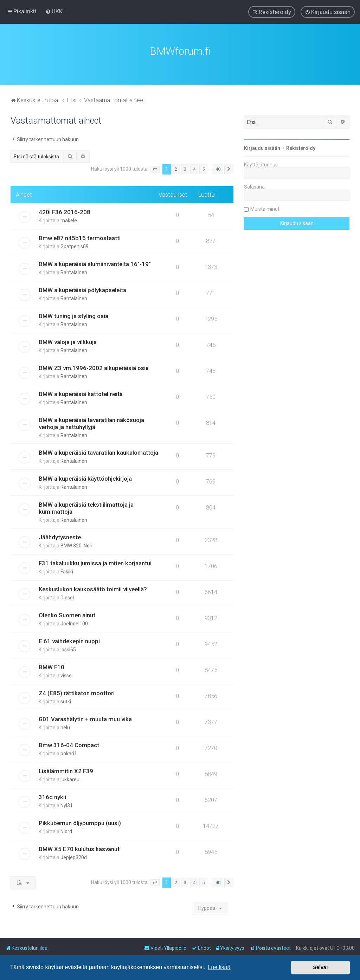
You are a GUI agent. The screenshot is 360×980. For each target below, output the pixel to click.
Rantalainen (74, 272)
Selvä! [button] (320, 967)
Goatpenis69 (75, 246)
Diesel (67, 597)
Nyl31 (67, 805)
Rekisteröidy (301, 147)
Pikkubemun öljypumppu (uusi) (80, 822)
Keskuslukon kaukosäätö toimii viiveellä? (93, 588)
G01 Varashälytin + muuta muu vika (85, 718)
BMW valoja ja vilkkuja (68, 341)
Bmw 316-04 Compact (69, 744)
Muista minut (265, 208)
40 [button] (218, 169)
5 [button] (203, 169)
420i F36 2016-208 (65, 211)
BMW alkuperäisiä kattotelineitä (81, 393)
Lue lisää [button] (219, 967)
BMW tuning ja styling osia (73, 315)
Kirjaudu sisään (262, 147)
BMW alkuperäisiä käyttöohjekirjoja (85, 478)
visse (66, 675)
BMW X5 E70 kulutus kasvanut (79, 848)
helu (65, 727)
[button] (155, 169)
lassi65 (68, 649)
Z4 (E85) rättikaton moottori (77, 692)
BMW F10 (52, 666)
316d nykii (52, 796)
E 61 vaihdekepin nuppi (69, 640)
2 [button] (176, 169)
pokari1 (69, 753)
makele (69, 220)
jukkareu (70, 779)
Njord (66, 831)
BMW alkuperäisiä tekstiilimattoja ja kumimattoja (86, 507)
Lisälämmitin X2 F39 (66, 770)
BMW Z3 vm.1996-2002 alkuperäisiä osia (94, 367)
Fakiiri (67, 571)
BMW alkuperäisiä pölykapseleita (82, 289)
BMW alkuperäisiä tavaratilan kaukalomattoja (98, 452)
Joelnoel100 (74, 623)
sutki (66, 701)
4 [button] (194, 169)
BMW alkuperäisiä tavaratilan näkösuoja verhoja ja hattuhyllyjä (91, 423)
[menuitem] (54, 11)
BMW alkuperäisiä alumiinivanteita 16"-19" (95, 263)
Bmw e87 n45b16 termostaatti (80, 237)
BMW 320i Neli (76, 545)
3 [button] (185, 169)
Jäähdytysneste (60, 537)
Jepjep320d (74, 857)
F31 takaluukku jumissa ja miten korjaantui (95, 563)
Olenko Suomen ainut (67, 614)
